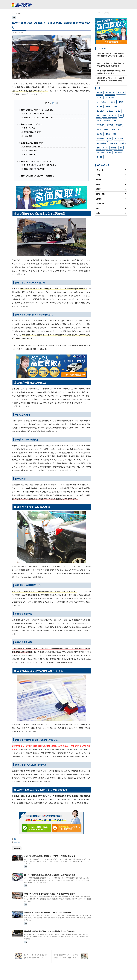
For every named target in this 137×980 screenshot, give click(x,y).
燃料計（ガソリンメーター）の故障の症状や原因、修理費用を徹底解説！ (111, 75)
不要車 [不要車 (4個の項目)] (115, 100)
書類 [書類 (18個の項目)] (113, 123)
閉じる (55, 103)
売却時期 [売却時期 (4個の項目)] (107, 113)
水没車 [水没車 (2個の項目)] (108, 127)
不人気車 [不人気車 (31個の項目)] (100, 100)
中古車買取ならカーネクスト (69, 973)
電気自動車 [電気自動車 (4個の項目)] (118, 146)
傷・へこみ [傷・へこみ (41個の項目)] (113, 109)
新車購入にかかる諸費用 (31, 132)
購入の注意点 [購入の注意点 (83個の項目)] (119, 132)
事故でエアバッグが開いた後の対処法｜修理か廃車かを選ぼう (59, 893)
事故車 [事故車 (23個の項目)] (118, 104)
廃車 (61, 968)
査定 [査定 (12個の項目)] (120, 123)
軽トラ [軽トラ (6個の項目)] (105, 141)
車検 (85, 968)
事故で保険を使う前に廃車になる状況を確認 (36, 110)
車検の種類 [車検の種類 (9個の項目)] (113, 136)
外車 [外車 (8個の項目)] (115, 113)
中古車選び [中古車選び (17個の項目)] (100, 104)
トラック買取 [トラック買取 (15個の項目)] (110, 90)
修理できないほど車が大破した (33, 113)
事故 (15, 839)
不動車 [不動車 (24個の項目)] (108, 100)
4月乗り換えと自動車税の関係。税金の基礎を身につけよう (111, 68)
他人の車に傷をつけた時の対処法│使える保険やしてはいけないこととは (111, 54)
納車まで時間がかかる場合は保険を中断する (38, 165)
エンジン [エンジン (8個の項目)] (100, 86)
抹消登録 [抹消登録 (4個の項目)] (119, 118)
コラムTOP (54, 968)
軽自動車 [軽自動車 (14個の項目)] (113, 141)
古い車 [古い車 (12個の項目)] (99, 113)
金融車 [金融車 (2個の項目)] (109, 146)
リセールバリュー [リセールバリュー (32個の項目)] (102, 95)
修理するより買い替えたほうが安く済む (37, 117)
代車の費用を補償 (29, 155)
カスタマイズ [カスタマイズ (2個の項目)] (110, 86)
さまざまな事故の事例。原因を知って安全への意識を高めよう (59, 855)
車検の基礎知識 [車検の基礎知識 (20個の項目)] (102, 136)
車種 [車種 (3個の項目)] (98, 141)
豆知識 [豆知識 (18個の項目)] (109, 132)
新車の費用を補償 (29, 150)
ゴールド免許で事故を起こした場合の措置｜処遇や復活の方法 (59, 874)
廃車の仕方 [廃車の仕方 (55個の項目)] (100, 118)
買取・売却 (78, 968)
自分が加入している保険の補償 (31, 143)
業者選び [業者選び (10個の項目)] (100, 127)
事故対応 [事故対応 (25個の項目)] (110, 104)
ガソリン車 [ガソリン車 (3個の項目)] (121, 86)
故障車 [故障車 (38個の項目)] (106, 123)
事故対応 (17, 842)
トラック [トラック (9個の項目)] (100, 90)
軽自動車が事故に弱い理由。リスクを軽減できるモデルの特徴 (59, 931)
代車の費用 (26, 136)
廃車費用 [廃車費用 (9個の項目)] (110, 118)
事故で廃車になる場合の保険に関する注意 (35, 161)
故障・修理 (68, 968)
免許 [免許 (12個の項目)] (121, 109)
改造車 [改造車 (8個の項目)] (99, 123)
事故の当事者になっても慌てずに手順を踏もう (36, 176)
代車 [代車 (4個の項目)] (98, 109)
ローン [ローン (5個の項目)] (113, 95)
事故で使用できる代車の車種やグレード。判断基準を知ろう (58, 912)
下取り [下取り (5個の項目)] (121, 95)
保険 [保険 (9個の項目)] (104, 109)
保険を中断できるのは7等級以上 (34, 169)
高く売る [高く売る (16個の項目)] (100, 150)
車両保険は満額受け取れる (32, 146)
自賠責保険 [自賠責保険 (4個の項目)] (100, 132)
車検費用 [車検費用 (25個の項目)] (123, 136)
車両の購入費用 (28, 128)
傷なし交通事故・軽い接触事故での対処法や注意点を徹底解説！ (111, 61)
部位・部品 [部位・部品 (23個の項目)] (100, 146)
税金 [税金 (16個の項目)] (115, 127)
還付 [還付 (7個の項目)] (121, 141)
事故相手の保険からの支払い (30, 124)
